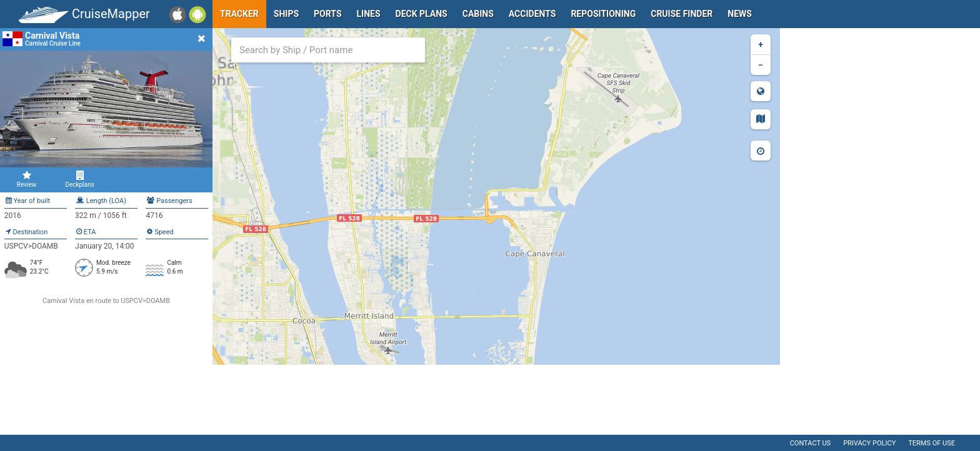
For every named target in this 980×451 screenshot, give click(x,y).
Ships (286, 14)
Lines (369, 14)
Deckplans (80, 179)
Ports (327, 14)
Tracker (239, 14)
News (740, 14)
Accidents (532, 14)
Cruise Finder (682, 14)
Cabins (478, 14)
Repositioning (603, 14)
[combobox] (328, 50)
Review (27, 179)
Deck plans (422, 14)
